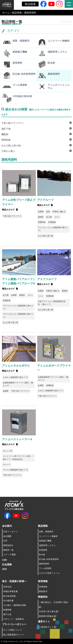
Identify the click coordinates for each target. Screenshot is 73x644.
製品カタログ (10, 210)
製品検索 (30, 4)
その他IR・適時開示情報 (15, 605)
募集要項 (43, 591)
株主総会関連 (9, 596)
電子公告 (7, 614)
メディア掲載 (9, 554)
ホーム (6, 13)
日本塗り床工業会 (49, 611)
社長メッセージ (10, 531)
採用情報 (43, 587)
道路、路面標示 (46, 531)
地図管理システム (57, 52)
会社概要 (7, 536)
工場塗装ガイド (48, 627)
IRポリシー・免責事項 (13, 619)
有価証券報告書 (10, 591)
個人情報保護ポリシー (14, 635)
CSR (4, 560)
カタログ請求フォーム (49, 573)
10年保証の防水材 (22, 96)
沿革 (5, 541)
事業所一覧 (8, 550)
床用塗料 (17, 63)
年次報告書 (8, 600)
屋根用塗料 (54, 74)
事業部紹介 (8, 545)
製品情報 (17, 13)
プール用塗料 (20, 85)
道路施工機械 (20, 52)
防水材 (51, 63)
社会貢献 (7, 564)
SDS (4, 569)
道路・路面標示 (21, 41)
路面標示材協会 (48, 616)
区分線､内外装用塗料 (24, 74)
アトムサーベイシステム (59, 86)
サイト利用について (13, 630)
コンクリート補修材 (59, 41)
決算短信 (7, 587)
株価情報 (7, 610)
